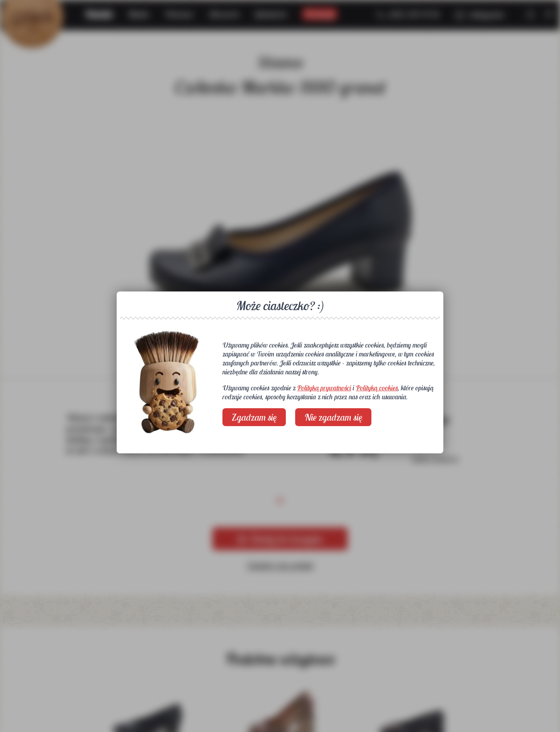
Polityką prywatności (324, 388)
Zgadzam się (254, 417)
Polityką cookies (377, 388)
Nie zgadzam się (333, 417)
